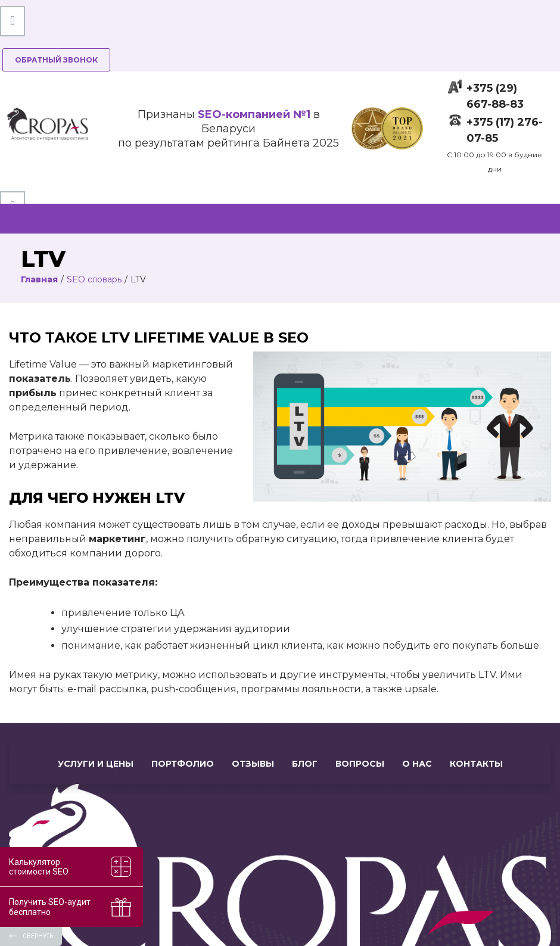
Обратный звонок (56, 60)
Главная (39, 279)
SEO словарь (94, 279)
